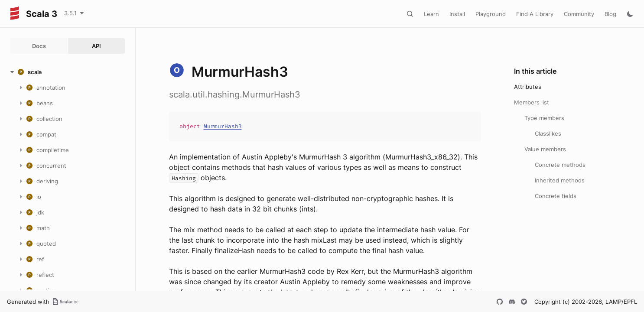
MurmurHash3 (223, 126)
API (96, 46)
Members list (532, 102)
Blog (610, 14)
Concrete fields (556, 196)
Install (457, 14)
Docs (39, 46)
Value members (545, 149)
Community (579, 14)
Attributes (528, 87)
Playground (491, 14)
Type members (544, 118)
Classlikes (548, 133)
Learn (431, 14)
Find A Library (535, 14)
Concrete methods (560, 165)
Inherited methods (560, 180)
